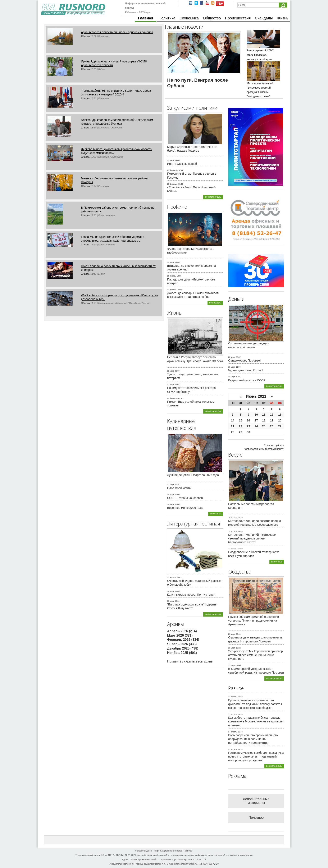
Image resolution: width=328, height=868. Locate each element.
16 (249, 420)
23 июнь (85, 36)
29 (241, 432)
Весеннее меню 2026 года (185, 508)
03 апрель (233, 749)
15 (241, 420)
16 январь (172, 276)
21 (233, 426)
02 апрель (172, 577)
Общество (212, 18)
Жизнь (283, 18)
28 (233, 432)
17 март (171, 385)
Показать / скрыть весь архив (190, 661)
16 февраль (172, 184)
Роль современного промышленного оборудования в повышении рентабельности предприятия (253, 739)
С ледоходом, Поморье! (244, 360)
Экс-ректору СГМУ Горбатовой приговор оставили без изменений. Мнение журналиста (256, 655)
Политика (167, 18)
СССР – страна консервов (185, 498)
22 (241, 426)
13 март (232, 367)
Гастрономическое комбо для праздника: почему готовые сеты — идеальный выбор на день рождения (256, 756)
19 (272, 420)
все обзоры (215, 303)
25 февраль (172, 170)
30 (249, 432)
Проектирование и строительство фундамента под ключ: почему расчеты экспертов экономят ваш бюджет (255, 704)
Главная (145, 18)
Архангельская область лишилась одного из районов (117, 32)
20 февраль (172, 398)
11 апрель (233, 714)
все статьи (216, 514)
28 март (232, 357)
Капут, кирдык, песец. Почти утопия (191, 595)
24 (256, 426)
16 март (171, 591)
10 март (171, 262)
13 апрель (233, 697)
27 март (171, 485)
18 (264, 420)
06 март (171, 504)
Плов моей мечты (179, 488)
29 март (232, 634)
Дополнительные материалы (256, 801)
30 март (171, 371)
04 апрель (233, 732)
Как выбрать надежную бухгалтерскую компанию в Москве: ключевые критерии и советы (256, 721)
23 (249, 426)
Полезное (256, 818)
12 (272, 415)
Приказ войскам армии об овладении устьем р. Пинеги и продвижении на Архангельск (254, 621)
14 (233, 420)
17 (256, 420)
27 (280, 426)
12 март (232, 377)
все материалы (213, 197)
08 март (171, 601)
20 (280, 420)
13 (280, 415)
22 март (232, 665)
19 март (171, 495)
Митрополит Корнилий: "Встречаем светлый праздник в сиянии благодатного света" (252, 538)
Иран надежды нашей (182, 164)
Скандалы (264, 18)
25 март (171, 160)
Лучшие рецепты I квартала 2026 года (193, 475)
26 (272, 426)
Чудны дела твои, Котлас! (246, 370)
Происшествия (238, 18)
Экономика (189, 18)
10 (256, 415)
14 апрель (233, 518)
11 (264, 415)
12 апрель (233, 531)
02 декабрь (172, 290)
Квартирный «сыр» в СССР (247, 380)
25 (264, 426)
